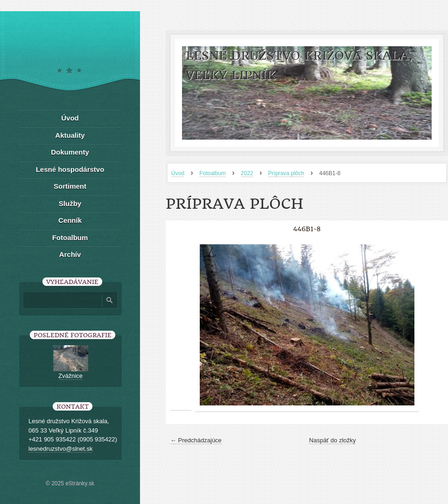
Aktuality (70, 135)
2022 (247, 173)
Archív (70, 254)
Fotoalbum (213, 173)
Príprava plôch (286, 173)
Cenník (70, 220)
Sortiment (70, 186)
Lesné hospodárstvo (70, 169)
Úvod (178, 173)
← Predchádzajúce (196, 440)
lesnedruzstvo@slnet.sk (60, 449)
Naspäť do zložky (332, 440)
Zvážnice (70, 376)
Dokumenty (70, 152)
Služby (70, 203)
